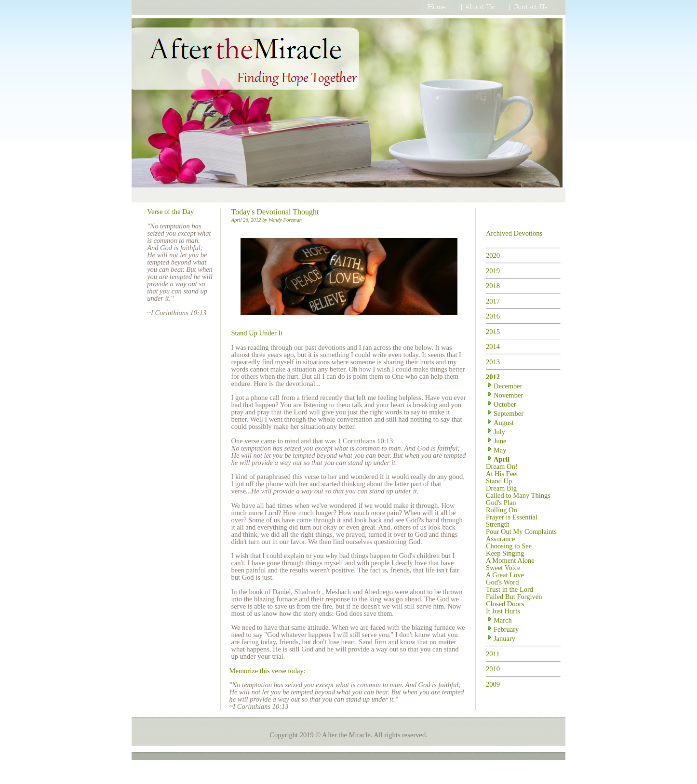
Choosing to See (509, 546)
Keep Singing (505, 553)
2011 (493, 654)
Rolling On (502, 510)
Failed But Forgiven (514, 597)
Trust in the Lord (509, 589)
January (501, 638)
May (496, 450)
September (505, 413)
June (496, 441)
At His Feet (502, 474)
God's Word (502, 582)
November (504, 395)
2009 (493, 684)
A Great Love (505, 575)
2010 (493, 669)
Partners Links (506, 768)
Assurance (500, 539)
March (499, 620)
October (501, 404)
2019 (493, 271)
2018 (493, 286)
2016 (493, 316)
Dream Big (501, 488)
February (502, 629)
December (504, 386)
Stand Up (499, 481)
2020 (493, 255)
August (500, 423)
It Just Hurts (503, 611)
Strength (498, 524)
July (496, 432)
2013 (493, 362)
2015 (493, 332)
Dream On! (502, 466)
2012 (493, 377)
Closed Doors (505, 604)
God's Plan (501, 503)
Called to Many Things (518, 495)
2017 (493, 301)
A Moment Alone (510, 560)
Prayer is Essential (512, 517)
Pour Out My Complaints (521, 532)
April (498, 459)
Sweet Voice (503, 568)
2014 (493, 346)
